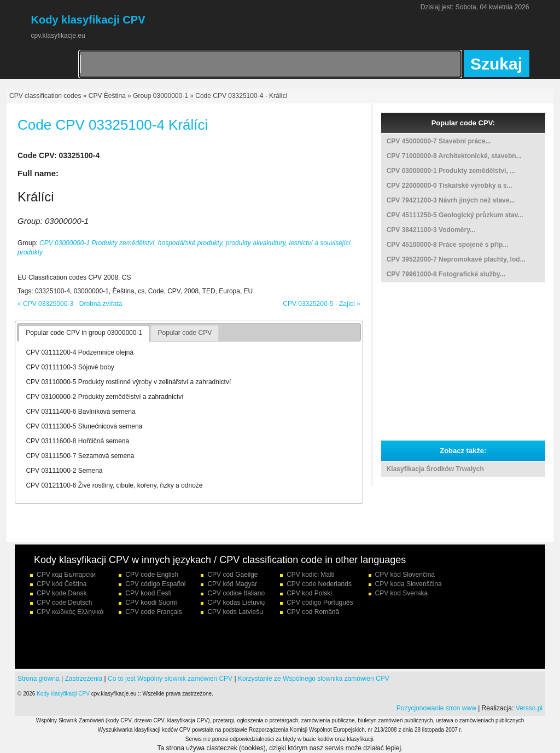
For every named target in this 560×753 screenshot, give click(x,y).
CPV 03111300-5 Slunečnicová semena (84, 426)
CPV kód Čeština (62, 584)
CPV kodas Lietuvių (236, 603)
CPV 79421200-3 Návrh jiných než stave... (451, 200)
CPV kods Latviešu (235, 612)
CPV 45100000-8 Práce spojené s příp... (448, 245)
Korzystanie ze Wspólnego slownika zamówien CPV (314, 679)
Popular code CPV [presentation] (185, 333)
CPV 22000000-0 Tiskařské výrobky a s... (450, 186)
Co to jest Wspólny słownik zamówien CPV (170, 679)
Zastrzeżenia (84, 679)
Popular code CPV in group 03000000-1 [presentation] (84, 333)
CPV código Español (155, 584)
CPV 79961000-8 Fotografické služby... (446, 274)
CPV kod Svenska (402, 593)
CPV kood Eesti (148, 593)
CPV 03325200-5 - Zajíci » (321, 304)
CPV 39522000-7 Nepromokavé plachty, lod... (456, 259)
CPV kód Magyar (232, 584)
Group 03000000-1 (161, 96)
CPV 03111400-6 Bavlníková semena (80, 412)
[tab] (84, 333)
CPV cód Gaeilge (232, 575)
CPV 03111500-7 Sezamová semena (80, 456)
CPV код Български (66, 575)
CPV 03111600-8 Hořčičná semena (77, 441)
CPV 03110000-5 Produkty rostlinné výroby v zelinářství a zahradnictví (128, 382)
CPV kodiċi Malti (310, 575)
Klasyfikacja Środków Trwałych (435, 469)
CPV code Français (153, 612)
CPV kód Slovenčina (405, 575)
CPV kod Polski (309, 593)
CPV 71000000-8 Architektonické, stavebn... (454, 156)
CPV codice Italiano (236, 593)
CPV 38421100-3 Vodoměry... (431, 230)
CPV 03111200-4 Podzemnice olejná (80, 352)
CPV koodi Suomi (151, 603)
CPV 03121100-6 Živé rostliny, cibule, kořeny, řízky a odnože (114, 485)
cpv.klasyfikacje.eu (58, 36)
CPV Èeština (107, 96)
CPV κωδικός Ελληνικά (70, 612)
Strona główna (39, 679)
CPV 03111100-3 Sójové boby (70, 367)
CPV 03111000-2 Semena (64, 471)
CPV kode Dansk (62, 593)
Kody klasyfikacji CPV (63, 694)
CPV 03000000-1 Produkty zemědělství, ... (451, 171)
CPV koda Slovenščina (409, 584)
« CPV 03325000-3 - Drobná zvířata (70, 304)
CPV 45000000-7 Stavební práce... (439, 141)
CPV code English (152, 575)
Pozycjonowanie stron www (436, 708)
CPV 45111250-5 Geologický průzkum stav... (455, 215)
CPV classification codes (45, 96)
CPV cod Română (313, 612)
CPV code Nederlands (319, 584)
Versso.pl (529, 708)
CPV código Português (320, 603)
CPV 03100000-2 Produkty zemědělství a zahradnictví (104, 397)
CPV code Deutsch (64, 603)
